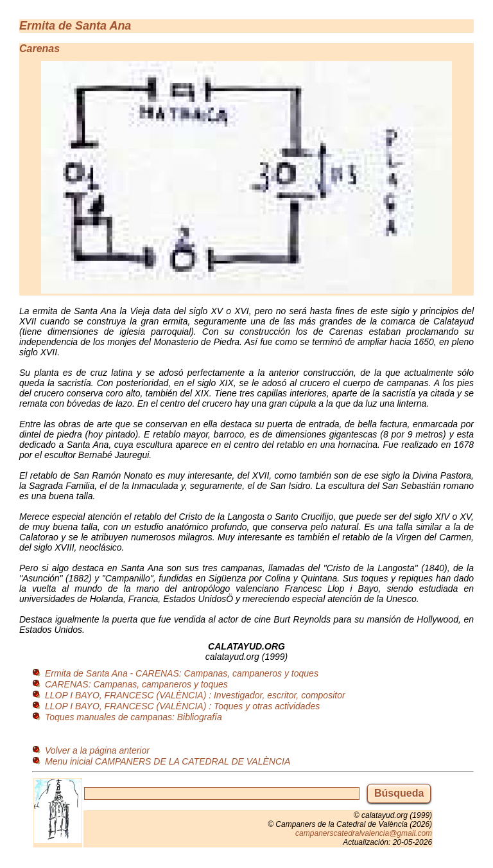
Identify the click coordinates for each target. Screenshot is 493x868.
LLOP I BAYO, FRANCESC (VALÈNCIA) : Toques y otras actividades (182, 706)
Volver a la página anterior (97, 750)
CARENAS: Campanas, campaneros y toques (136, 684)
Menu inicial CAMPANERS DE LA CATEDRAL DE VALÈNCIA (168, 761)
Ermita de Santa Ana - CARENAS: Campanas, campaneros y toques (182, 673)
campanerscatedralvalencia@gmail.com (364, 833)
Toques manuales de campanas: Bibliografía (134, 717)
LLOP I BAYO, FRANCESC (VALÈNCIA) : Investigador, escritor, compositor (195, 695)
